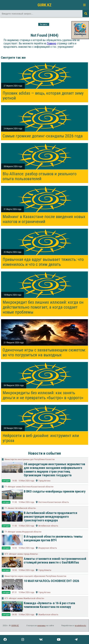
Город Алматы (45, 570)
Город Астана (44, 481)
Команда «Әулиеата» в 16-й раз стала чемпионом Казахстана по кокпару (49, 605)
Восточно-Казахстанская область (54, 502)
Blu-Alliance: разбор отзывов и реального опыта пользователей (40, 176)
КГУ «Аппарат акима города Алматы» (21, 554)
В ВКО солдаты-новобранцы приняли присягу (55, 491)
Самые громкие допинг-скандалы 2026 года (43, 136)
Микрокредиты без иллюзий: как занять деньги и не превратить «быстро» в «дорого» (43, 395)
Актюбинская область (48, 526)
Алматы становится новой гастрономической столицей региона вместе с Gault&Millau (55, 561)
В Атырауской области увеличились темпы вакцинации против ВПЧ (53, 538)
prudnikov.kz (81, 626)
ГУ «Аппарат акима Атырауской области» (23, 532)
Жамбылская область (48, 615)
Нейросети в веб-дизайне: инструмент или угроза (41, 438)
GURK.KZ (44, 5)
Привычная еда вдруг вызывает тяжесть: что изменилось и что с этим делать (43, 262)
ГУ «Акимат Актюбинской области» (20, 508)
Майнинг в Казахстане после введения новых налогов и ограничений (44, 219)
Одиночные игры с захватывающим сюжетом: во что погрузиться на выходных (44, 352)
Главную (52, 43)
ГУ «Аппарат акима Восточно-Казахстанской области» (29, 487)
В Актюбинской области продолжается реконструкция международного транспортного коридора (50, 517)
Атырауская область (48, 548)
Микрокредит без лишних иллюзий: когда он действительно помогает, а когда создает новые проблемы (43, 307)
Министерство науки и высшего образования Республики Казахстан (35, 576)
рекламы (42, 626)
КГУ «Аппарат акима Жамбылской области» (24, 598)
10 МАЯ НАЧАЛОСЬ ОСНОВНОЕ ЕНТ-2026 (51, 581)
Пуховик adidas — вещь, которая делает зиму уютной (43, 96)
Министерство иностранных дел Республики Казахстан (30, 459)
